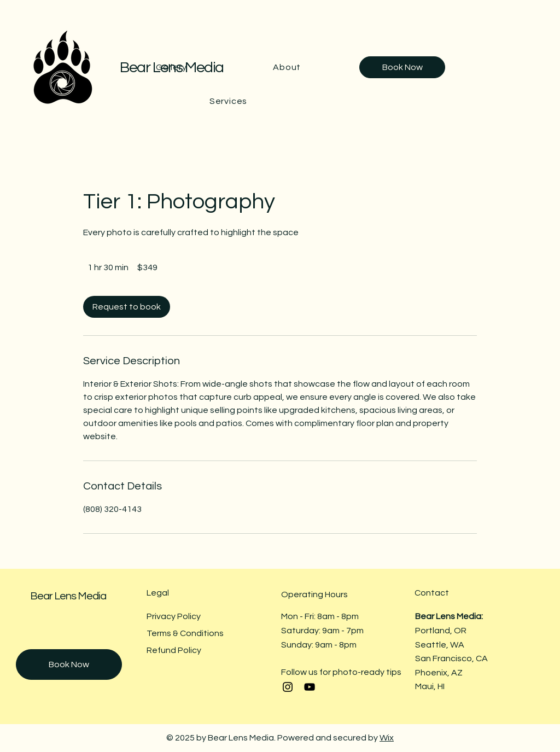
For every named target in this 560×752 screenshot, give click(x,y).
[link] (127, 307)
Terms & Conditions (185, 633)
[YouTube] (310, 687)
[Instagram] (288, 687)
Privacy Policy (174, 616)
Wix (387, 738)
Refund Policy (174, 650)
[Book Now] (402, 67)
